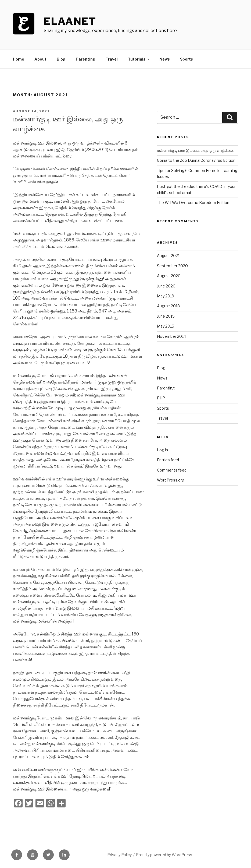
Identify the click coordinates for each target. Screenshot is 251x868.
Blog (61, 59)
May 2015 (166, 326)
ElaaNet (70, 21)
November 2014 (171, 336)
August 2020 (169, 276)
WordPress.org (171, 480)
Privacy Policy (119, 855)
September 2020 (172, 266)
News (165, 59)
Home (19, 59)
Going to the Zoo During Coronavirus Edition (196, 160)
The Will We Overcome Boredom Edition (193, 203)
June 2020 (166, 286)
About (40, 59)
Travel (112, 59)
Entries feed (168, 460)
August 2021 (168, 256)
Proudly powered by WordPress (164, 855)
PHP (161, 398)
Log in (162, 450)
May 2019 (166, 296)
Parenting (86, 59)
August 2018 (168, 306)
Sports (187, 59)
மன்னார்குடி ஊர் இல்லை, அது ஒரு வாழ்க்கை (195, 150)
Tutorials (139, 59)
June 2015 (166, 316)
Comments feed (172, 470)
